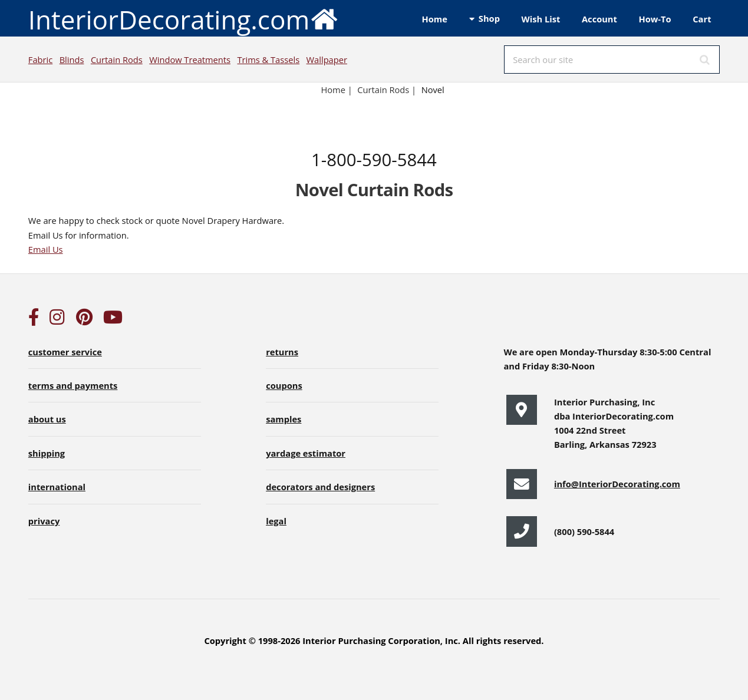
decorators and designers (320, 487)
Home (435, 19)
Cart (702, 19)
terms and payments (73, 385)
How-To (655, 19)
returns (282, 352)
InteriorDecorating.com (184, 19)
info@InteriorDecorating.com (617, 484)
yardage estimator (306, 453)
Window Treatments (190, 60)
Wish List (541, 19)
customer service (65, 352)
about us (47, 419)
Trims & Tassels (268, 60)
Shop (489, 18)
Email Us (46, 249)
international (57, 487)
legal (276, 521)
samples (284, 419)
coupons (284, 385)
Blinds (72, 60)
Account (599, 19)
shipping (47, 453)
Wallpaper (327, 60)
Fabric (40, 60)
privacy (44, 521)
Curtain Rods (117, 60)
